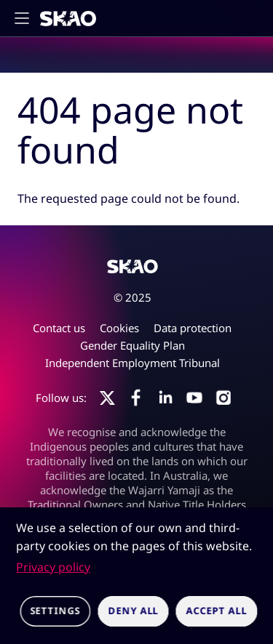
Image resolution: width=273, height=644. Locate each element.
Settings (55, 611)
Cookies (119, 328)
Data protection (193, 328)
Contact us (59, 328)
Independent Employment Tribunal (132, 363)
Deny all (133, 611)
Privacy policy (53, 567)
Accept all (217, 611)
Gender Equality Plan (132, 345)
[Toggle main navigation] (26, 18)
